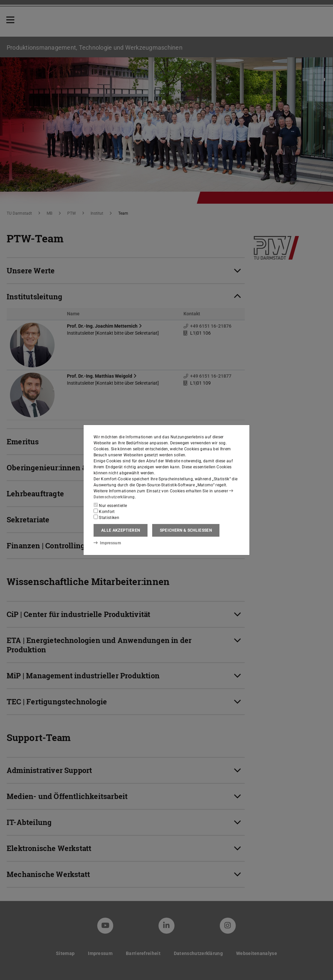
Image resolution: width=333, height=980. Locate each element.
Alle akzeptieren (121, 530)
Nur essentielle (110, 505)
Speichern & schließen (186, 530)
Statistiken (106, 517)
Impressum (107, 543)
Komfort (104, 511)
